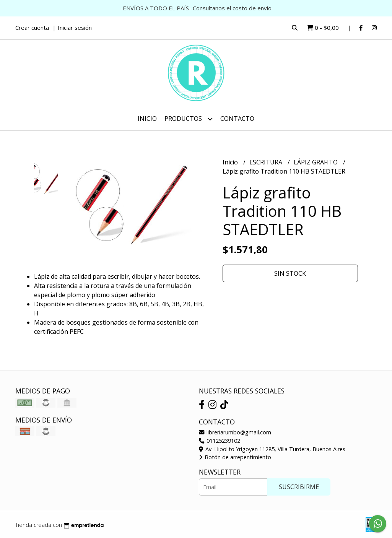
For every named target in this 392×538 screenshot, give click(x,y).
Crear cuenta (32, 28)
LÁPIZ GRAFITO (316, 162)
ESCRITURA (267, 162)
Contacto (237, 119)
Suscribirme (299, 487)
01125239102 (220, 441)
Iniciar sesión (75, 28)
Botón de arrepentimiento (235, 457)
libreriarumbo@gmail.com (235, 432)
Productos (189, 119)
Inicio (147, 119)
